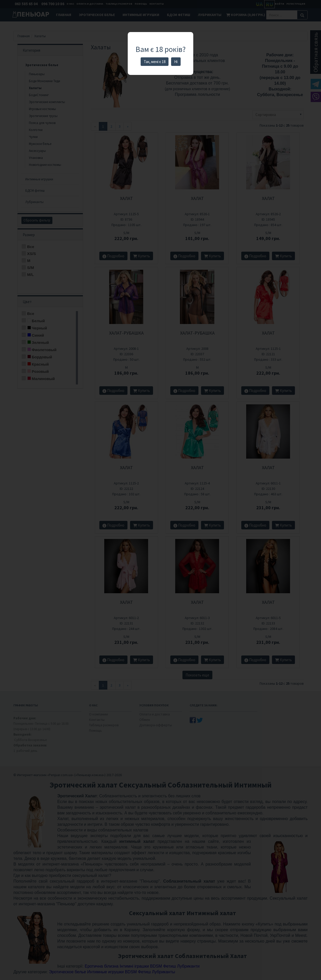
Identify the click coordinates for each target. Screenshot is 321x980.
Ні (176, 62)
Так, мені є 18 (155, 62)
